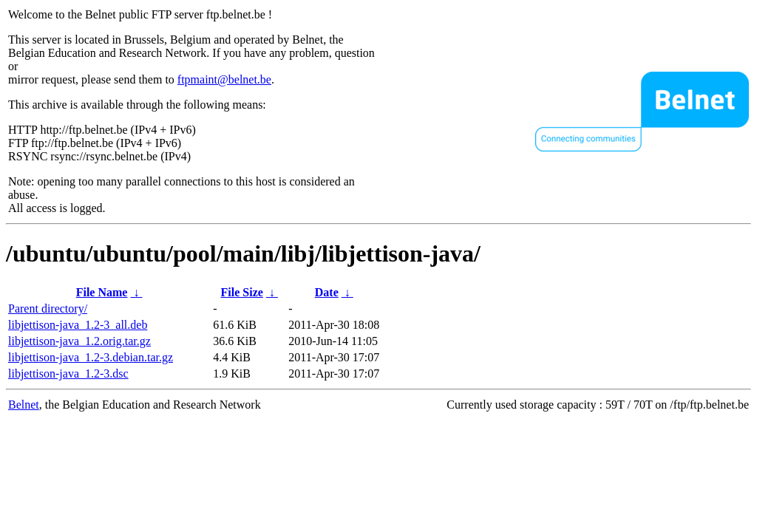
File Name (102, 292)
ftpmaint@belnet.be (224, 79)
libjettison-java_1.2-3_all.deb (78, 325)
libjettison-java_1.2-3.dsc (68, 374)
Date (327, 292)
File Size (242, 292)
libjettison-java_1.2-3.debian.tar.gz (91, 357)
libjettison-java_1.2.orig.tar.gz (79, 341)
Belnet (24, 405)
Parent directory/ (48, 308)
